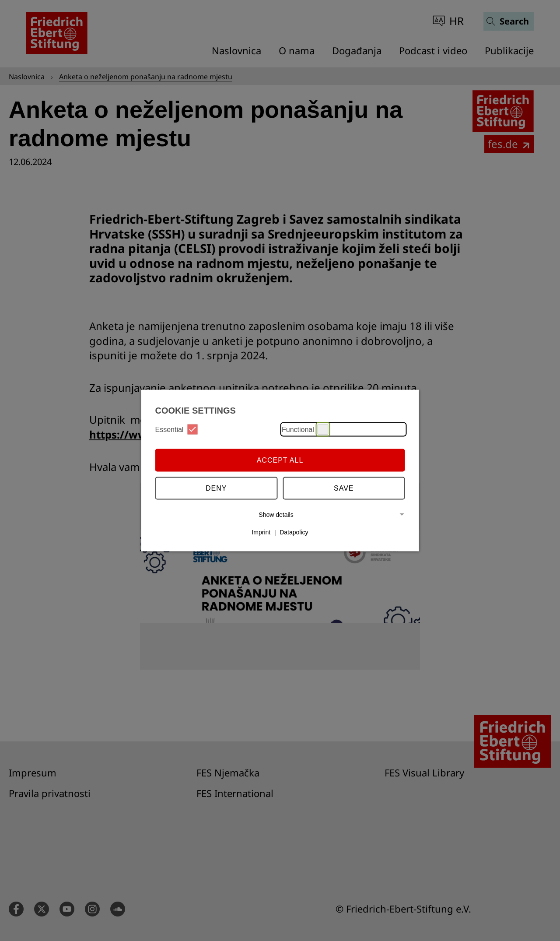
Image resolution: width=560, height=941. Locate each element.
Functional (305, 430)
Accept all (280, 460)
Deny (216, 488)
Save (344, 488)
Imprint (261, 532)
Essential (177, 430)
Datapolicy (294, 532)
